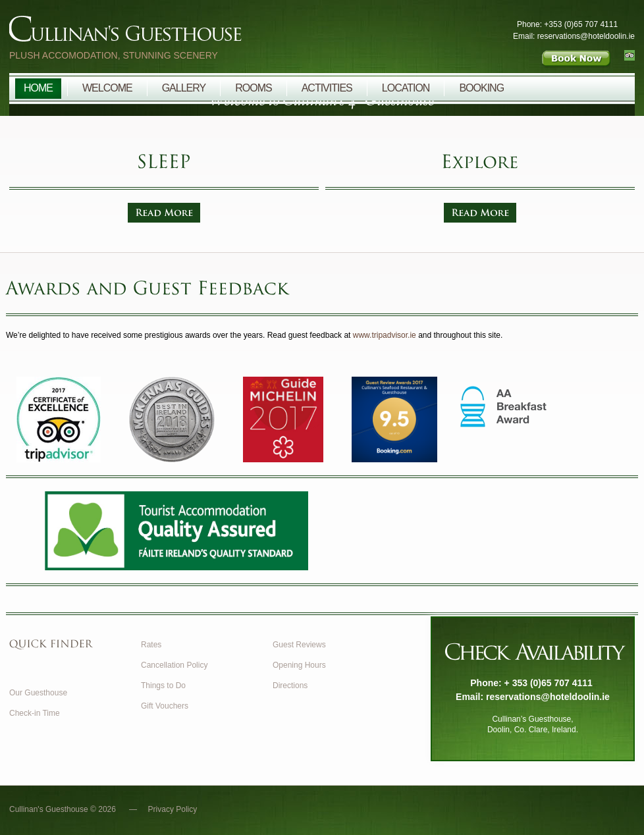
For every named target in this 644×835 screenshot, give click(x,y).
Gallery (184, 88)
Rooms (253, 88)
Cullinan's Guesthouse (200, 32)
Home (38, 88)
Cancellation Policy (174, 665)
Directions (290, 686)
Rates (151, 645)
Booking (481, 88)
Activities (327, 88)
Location (406, 88)
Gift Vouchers (165, 706)
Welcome (107, 88)
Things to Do (163, 686)
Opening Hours (299, 665)
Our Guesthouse (38, 693)
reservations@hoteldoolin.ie (548, 697)
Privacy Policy (173, 809)
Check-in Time (35, 713)
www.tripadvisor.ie (385, 335)
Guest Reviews (299, 645)
